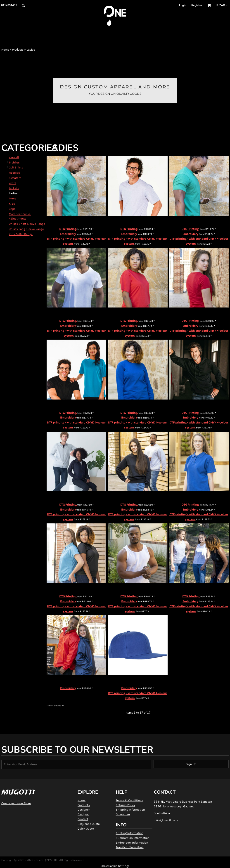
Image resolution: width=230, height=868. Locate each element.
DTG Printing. (68, 229)
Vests (13, 183)
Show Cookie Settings (115, 866)
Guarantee (123, 814)
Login (183, 5)
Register (197, 5)
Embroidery (68, 234)
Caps (12, 209)
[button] (23, 5)
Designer (84, 810)
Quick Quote (86, 829)
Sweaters (15, 178)
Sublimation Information (133, 838)
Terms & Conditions (129, 800)
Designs (83, 814)
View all (14, 157)
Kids (12, 204)
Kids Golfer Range (21, 234)
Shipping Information (130, 810)
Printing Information (130, 833)
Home (5, 50)
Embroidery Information (132, 843)
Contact (83, 819)
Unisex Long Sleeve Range (26, 229)
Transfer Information (130, 847)
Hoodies (14, 173)
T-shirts (14, 162)
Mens (13, 198)
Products (18, 50)
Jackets (14, 188)
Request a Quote (89, 824)
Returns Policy (126, 805)
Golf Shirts (16, 167)
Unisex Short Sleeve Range (27, 224)
